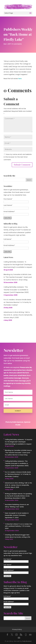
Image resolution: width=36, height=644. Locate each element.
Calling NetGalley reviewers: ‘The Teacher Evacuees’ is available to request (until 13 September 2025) (16, 290)
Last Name (8, 205)
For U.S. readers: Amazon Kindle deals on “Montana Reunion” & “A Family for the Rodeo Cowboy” (17, 302)
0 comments (17, 44)
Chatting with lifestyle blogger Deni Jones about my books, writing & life (18, 536)
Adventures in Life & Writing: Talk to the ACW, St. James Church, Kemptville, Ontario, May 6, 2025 (18, 315)
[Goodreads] (26, 635)
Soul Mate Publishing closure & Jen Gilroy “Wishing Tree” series (17, 506)
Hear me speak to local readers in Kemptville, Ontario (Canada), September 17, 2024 (17, 515)
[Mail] (19, 638)
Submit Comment (22, 165)
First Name (8, 199)
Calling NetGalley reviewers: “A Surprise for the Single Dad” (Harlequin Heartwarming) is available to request (18, 265)
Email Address (9, 212)
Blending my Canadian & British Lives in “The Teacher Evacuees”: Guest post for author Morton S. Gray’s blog (18, 277)
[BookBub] (30, 635)
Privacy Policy (17, 629)
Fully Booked (27, 641)
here (20, 79)
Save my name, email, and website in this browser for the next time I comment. (18, 157)
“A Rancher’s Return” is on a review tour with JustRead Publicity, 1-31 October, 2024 (19, 526)
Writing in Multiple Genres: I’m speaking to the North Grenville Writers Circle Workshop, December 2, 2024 (18, 496)
